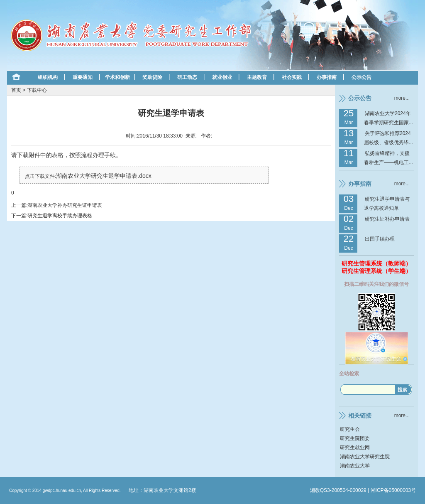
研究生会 (350, 429)
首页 (16, 90)
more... (402, 98)
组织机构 (48, 77)
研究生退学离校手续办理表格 (60, 216)
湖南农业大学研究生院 (365, 457)
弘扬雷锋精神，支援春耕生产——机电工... (388, 158)
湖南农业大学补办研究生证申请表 (65, 205)
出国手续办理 (380, 239)
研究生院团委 (355, 438)
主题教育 (257, 77)
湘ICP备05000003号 (393, 490)
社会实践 (292, 77)
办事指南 (327, 77)
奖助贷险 (152, 77)
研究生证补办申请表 (387, 219)
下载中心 (37, 90)
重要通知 (83, 77)
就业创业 (222, 77)
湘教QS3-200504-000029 (338, 490)
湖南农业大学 (355, 466)
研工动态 (187, 77)
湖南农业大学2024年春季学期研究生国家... (388, 118)
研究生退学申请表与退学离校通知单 (387, 204)
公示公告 (361, 77)
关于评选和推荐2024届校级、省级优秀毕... (388, 138)
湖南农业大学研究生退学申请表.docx (104, 176)
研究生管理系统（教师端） (376, 263)
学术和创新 (117, 77)
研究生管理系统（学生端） (376, 271)
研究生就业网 (355, 447)
